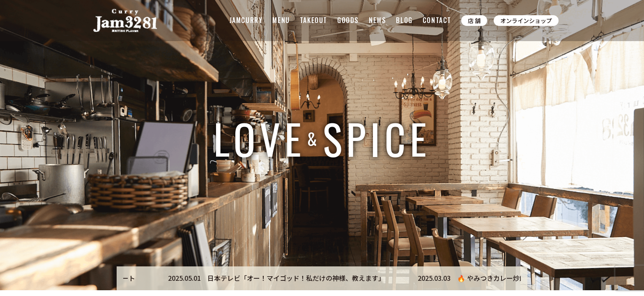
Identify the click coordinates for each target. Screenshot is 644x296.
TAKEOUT (314, 20)
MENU (281, 20)
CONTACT (437, 20)
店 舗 (474, 21)
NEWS (377, 20)
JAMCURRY (246, 20)
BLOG (404, 20)
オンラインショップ (526, 21)
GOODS (348, 20)
